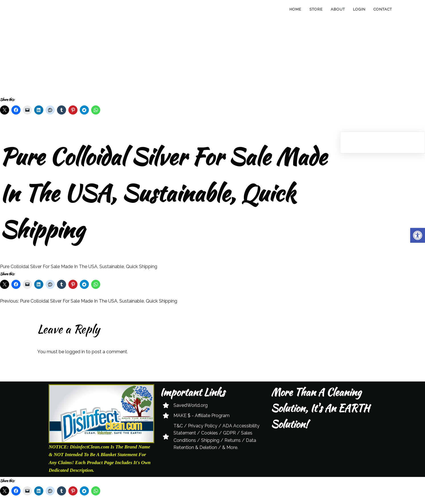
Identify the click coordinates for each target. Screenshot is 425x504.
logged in (75, 352)
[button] (418, 235)
